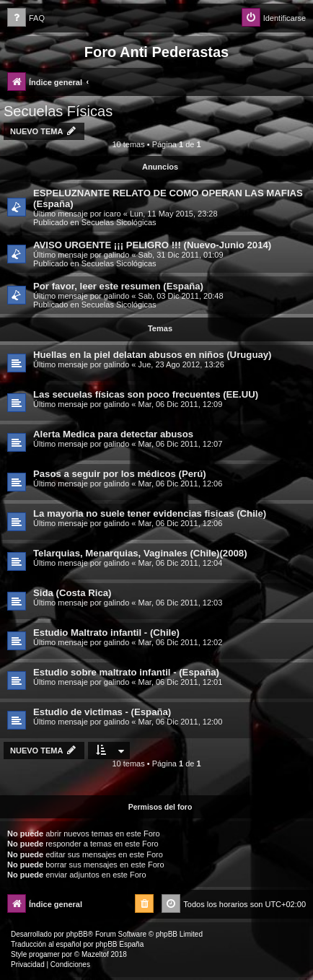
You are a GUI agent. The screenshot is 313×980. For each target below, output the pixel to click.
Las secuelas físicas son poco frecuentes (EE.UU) (146, 394)
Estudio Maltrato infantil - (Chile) (106, 633)
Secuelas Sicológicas (119, 222)
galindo (116, 255)
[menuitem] (26, 18)
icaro (113, 214)
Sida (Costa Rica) (72, 593)
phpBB (77, 934)
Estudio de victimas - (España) (102, 712)
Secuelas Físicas (58, 111)
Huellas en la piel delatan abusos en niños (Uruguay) (153, 355)
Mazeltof (95, 954)
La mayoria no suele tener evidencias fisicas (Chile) (150, 513)
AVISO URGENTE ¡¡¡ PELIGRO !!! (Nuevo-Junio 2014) (152, 245)
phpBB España (119, 944)
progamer (44, 954)
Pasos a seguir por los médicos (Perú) (120, 474)
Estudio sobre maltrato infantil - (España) (126, 672)
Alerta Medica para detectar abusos (113, 434)
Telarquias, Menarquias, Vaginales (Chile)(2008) (140, 553)
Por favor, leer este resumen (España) (118, 286)
